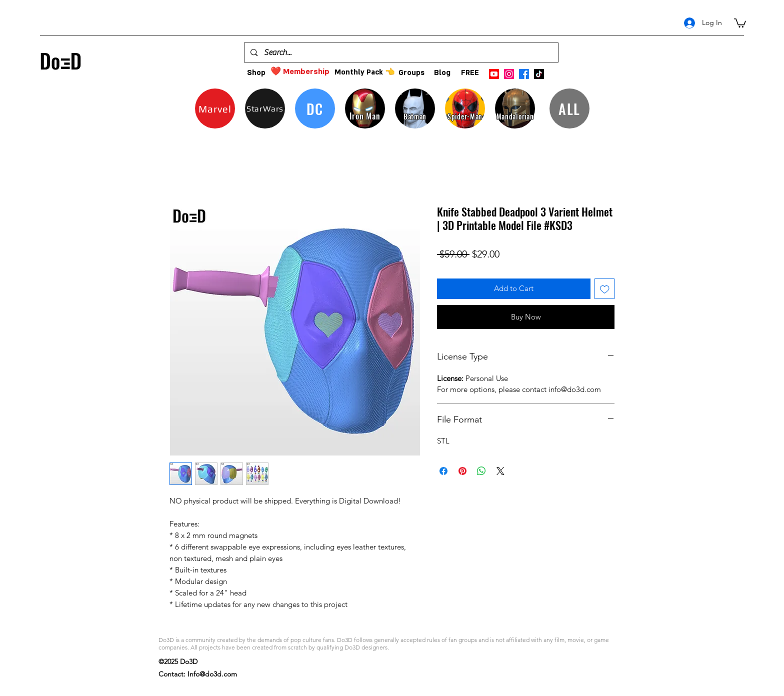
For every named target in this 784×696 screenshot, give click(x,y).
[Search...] (401, 52)
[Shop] (256, 73)
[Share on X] (500, 471)
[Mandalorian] (515, 108)
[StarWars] (265, 108)
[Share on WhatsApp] (481, 471)
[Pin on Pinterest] (462, 471)
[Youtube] (494, 74)
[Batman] (415, 108)
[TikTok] (539, 74)
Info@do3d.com (212, 674)
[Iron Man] (365, 108)
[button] (740, 22)
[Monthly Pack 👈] (364, 72)
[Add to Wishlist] (605, 289)
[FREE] (470, 73)
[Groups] (411, 73)
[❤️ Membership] (300, 72)
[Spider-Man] (465, 108)
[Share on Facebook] (443, 471)
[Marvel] (215, 108)
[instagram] (509, 74)
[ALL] (569, 108)
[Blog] (442, 73)
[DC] (315, 108)
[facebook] (524, 74)
